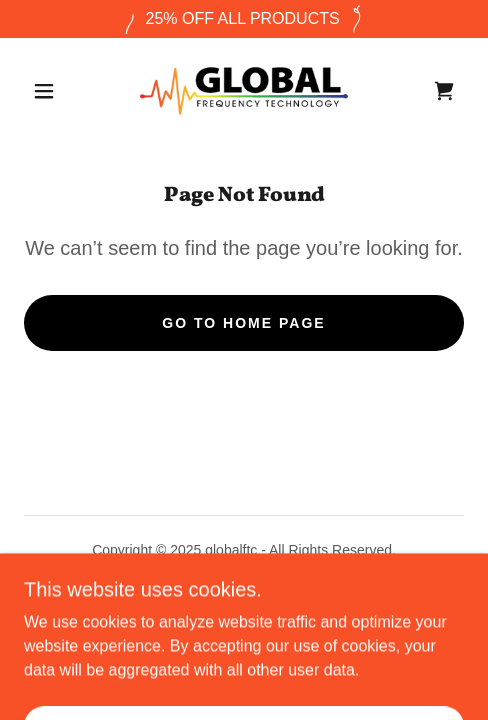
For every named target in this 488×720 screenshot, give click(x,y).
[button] (46, 91)
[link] (244, 90)
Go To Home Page (243, 323)
